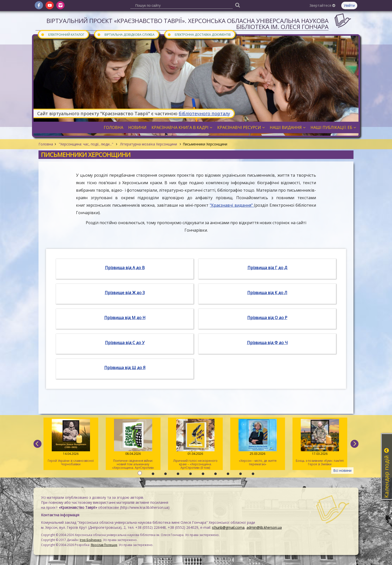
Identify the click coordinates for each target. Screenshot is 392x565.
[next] (354, 444)
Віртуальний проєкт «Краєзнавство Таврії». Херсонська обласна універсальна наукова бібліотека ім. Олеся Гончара (187, 24)
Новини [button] (137, 127)
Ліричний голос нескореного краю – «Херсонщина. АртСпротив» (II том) (195, 444)
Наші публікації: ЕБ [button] (333, 127)
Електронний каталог (62, 34)
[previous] (37, 444)
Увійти (349, 5)
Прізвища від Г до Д (267, 268)
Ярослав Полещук (104, 545)
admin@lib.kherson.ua (264, 527)
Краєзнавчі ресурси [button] (241, 127)
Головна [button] (113, 127)
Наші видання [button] (288, 127)
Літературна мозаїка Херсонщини (148, 144)
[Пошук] (237, 5)
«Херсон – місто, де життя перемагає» (258, 443)
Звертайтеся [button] (322, 5)
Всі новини (342, 470)
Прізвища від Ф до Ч (267, 343)
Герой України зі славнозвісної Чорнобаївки (71, 443)
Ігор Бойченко (91, 540)
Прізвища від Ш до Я (125, 368)
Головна (46, 144)
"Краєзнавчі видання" (232, 205)
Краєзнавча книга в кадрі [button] (182, 127)
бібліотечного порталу (204, 113)
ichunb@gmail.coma (228, 527)
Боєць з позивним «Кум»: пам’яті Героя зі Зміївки (320, 443)
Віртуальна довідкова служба (126, 34)
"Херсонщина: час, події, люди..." (86, 144)
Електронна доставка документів (199, 34)
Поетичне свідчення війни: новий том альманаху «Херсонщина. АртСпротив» (133, 444)
